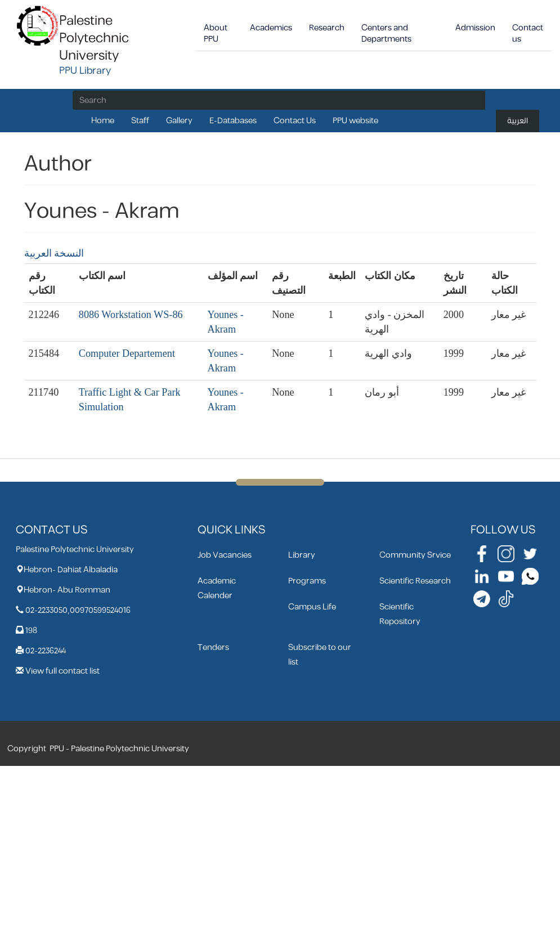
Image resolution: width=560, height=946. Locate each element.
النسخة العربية (54, 253)
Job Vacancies (225, 555)
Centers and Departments (386, 33)
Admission (475, 28)
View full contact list (62, 671)
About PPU (216, 33)
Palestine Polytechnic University (94, 38)
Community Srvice (415, 555)
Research (327, 28)
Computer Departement (127, 353)
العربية (518, 121)
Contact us (528, 33)
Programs (307, 581)
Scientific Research (415, 581)
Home (103, 121)
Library (302, 555)
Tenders (213, 647)
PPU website (355, 121)
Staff (140, 121)
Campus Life (312, 607)
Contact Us (295, 121)
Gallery (179, 121)
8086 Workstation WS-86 (131, 315)
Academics (271, 28)
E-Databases (233, 121)
